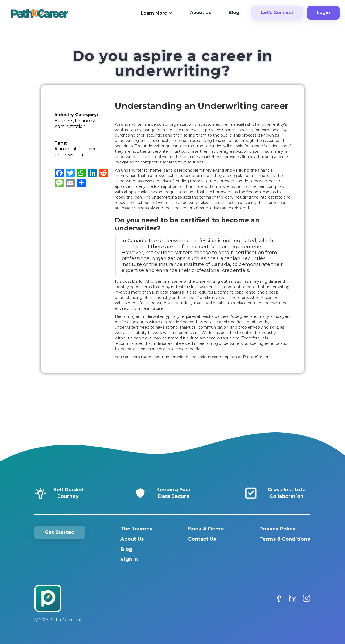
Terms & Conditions (285, 539)
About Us (132, 539)
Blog (126, 549)
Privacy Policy (277, 529)
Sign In (129, 560)
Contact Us (202, 539)
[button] (157, 13)
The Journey (137, 529)
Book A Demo (206, 529)
